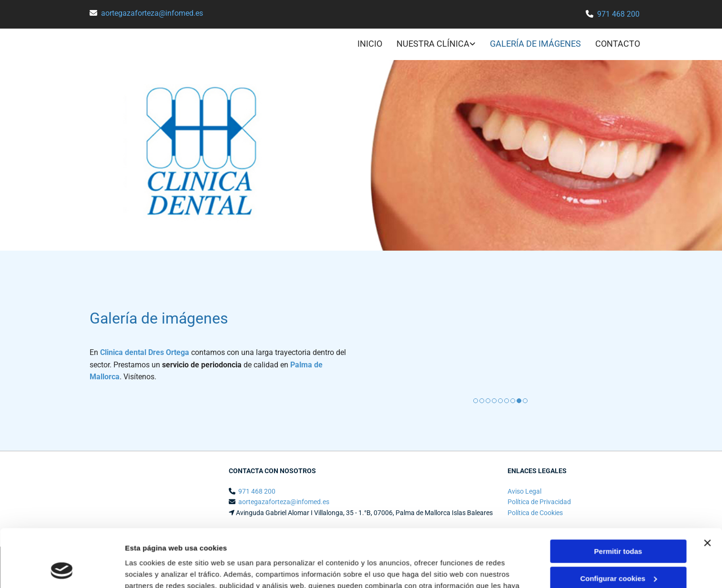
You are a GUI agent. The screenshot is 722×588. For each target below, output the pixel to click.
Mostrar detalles (153, 569)
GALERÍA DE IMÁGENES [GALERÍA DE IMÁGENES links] (535, 44)
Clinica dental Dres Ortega (145, 352)
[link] (429, 45)
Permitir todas (618, 497)
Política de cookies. (462, 543)
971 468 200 (618, 14)
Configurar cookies (618, 524)
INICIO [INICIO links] (370, 44)
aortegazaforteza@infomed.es (152, 13)
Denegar (618, 551)
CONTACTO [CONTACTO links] (618, 44)
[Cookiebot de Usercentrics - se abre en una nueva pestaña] (62, 569)
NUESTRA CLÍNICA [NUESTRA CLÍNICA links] (433, 44)
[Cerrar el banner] (707, 489)
